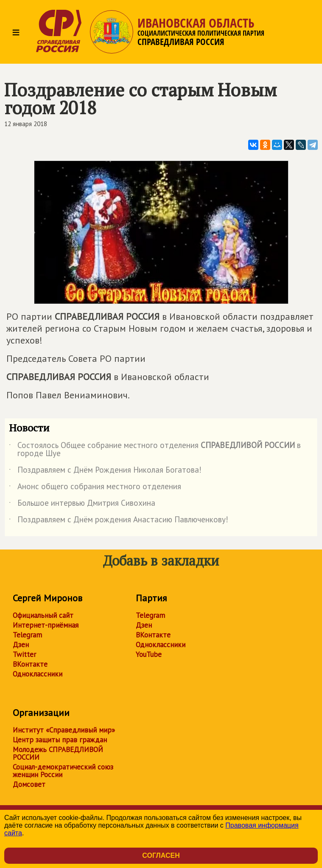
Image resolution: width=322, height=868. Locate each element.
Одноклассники (38, 674)
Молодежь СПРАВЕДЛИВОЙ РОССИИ (58, 753)
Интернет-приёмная (46, 625)
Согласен (161, 855)
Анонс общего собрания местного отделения (95, 488)
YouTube (149, 654)
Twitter (24, 654)
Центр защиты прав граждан (60, 740)
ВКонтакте (30, 664)
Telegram (27, 635)
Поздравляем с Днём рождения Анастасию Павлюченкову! (119, 521)
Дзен (21, 645)
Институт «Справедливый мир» (64, 730)
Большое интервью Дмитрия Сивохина (82, 504)
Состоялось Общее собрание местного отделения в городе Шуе (155, 450)
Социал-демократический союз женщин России (63, 771)
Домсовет (29, 784)
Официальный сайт (43, 615)
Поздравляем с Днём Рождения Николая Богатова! (105, 471)
